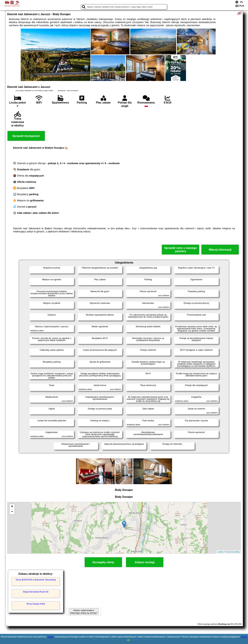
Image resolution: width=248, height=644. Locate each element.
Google (50, 637)
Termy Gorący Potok (36, 604)
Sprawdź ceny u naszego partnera (180, 250)
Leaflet (220, 552)
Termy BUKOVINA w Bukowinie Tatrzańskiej (36, 580)
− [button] (12, 512)
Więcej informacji (220, 250)
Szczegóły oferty (103, 562)
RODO (244, 637)
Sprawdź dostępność (26, 136)
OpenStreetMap (233, 552)
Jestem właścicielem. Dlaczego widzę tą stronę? (84, 612)
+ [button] (12, 507)
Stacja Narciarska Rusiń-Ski (36, 592)
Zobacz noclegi (145, 562)
